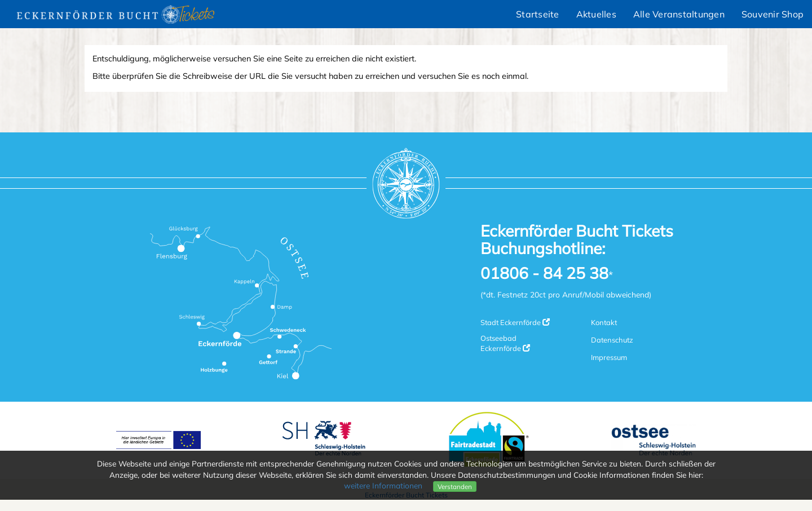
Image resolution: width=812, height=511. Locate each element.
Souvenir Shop (773, 14)
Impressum (609, 357)
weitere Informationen (383, 485)
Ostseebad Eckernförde (505, 343)
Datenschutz (612, 340)
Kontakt (604, 322)
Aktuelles (596, 14)
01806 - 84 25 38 (544, 274)
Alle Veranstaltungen (679, 14)
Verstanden (455, 486)
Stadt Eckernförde (515, 322)
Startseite (538, 14)
